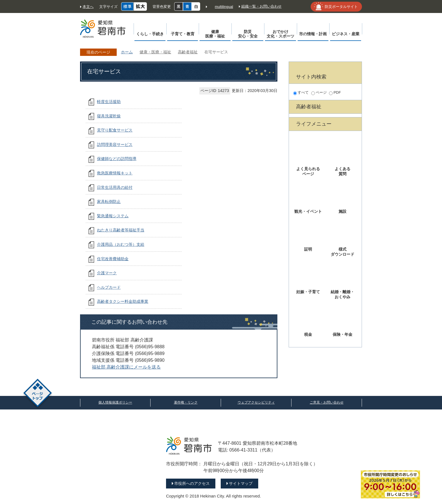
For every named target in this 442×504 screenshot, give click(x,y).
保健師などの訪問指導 (117, 159)
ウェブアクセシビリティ (256, 402)
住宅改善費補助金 (113, 259)
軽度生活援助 (109, 102)
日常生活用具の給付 (115, 187)
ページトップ (38, 394)
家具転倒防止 (109, 201)
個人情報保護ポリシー (115, 402)
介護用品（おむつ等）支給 (121, 244)
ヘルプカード (109, 287)
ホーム (127, 52)
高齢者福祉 (188, 52)
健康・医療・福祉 (155, 52)
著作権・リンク (186, 402)
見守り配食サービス (115, 130)
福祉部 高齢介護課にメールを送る (126, 367)
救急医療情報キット (115, 173)
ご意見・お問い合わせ (327, 402)
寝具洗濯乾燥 (109, 116)
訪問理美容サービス (115, 144)
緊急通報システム (113, 216)
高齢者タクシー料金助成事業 (123, 301)
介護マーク (107, 273)
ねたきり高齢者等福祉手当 (121, 230)
